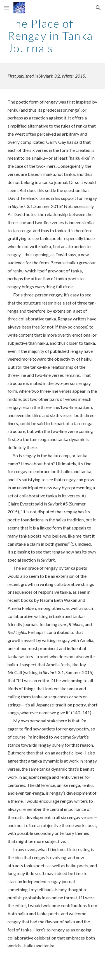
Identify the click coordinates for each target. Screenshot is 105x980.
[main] (53, 36)
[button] (7, 8)
